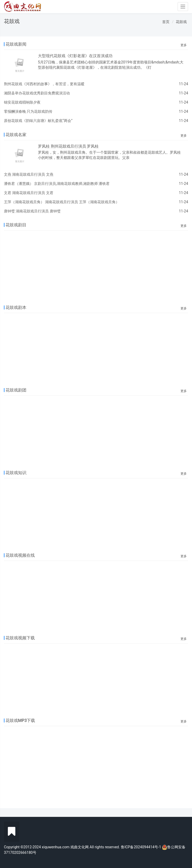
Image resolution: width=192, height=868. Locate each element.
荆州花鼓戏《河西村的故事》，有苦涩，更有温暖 (44, 84)
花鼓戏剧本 (16, 307)
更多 (184, 45)
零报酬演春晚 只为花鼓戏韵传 (28, 111)
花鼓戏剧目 (16, 225)
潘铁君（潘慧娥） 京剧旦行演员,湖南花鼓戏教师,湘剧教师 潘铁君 (57, 184)
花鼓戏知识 (16, 473)
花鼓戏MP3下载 (20, 720)
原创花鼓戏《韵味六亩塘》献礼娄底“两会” (38, 121)
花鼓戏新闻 (16, 44)
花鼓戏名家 (16, 135)
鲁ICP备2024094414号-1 (142, 847)
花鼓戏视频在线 (20, 555)
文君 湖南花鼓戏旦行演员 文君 (29, 193)
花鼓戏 (181, 22)
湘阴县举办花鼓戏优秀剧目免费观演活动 (37, 93)
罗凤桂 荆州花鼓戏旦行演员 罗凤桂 (68, 146)
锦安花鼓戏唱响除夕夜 (22, 102)
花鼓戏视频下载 (20, 638)
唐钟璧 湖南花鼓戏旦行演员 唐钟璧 (32, 211)
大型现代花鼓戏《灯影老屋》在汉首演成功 (75, 56)
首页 (166, 22)
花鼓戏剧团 (16, 390)
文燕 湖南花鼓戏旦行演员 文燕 (29, 174)
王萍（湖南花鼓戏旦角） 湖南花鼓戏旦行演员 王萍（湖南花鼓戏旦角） (62, 202)
